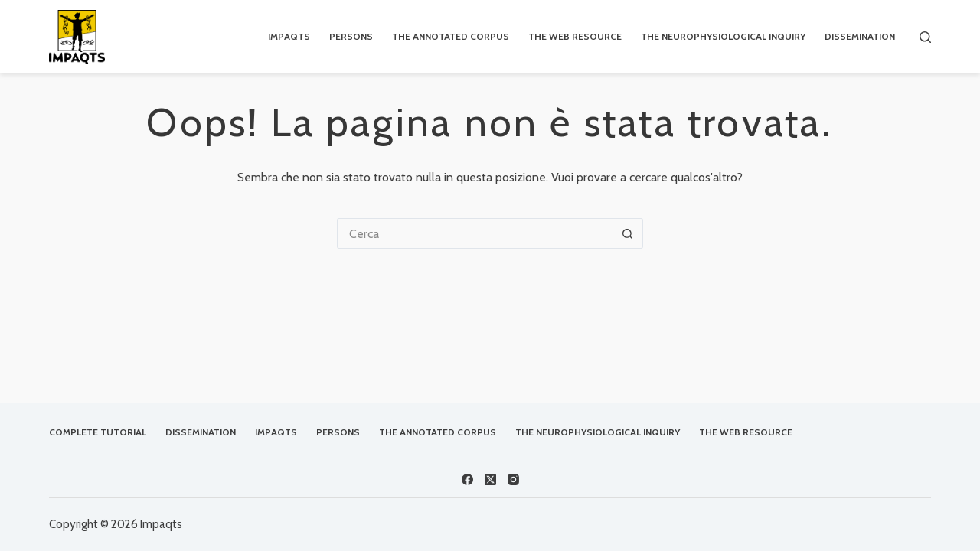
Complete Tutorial (98, 432)
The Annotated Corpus (451, 36)
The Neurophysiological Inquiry (723, 36)
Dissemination (860, 36)
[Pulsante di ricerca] (628, 233)
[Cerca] (925, 37)
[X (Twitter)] (490, 479)
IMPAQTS (289, 36)
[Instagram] (513, 479)
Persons (351, 36)
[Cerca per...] (475, 233)
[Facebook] (467, 479)
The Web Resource (575, 36)
